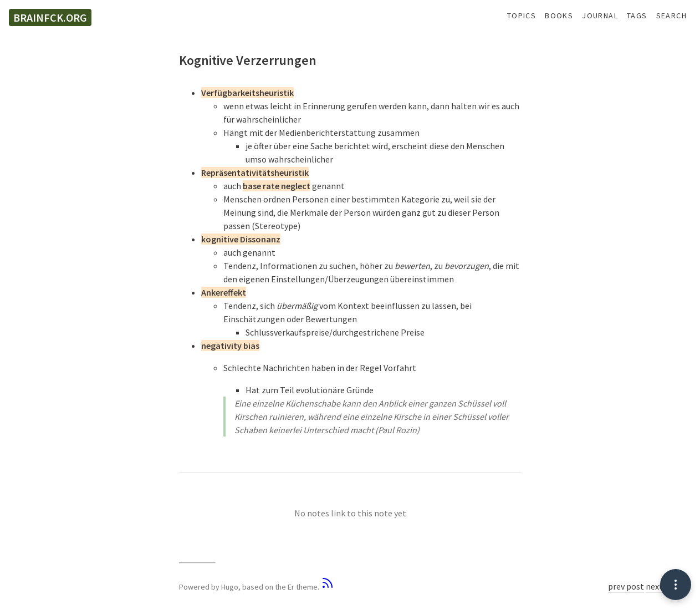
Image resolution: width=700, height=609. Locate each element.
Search (671, 16)
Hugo (230, 587)
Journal (600, 16)
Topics (522, 16)
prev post (626, 586)
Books (559, 16)
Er (291, 587)
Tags (637, 16)
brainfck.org (50, 17)
